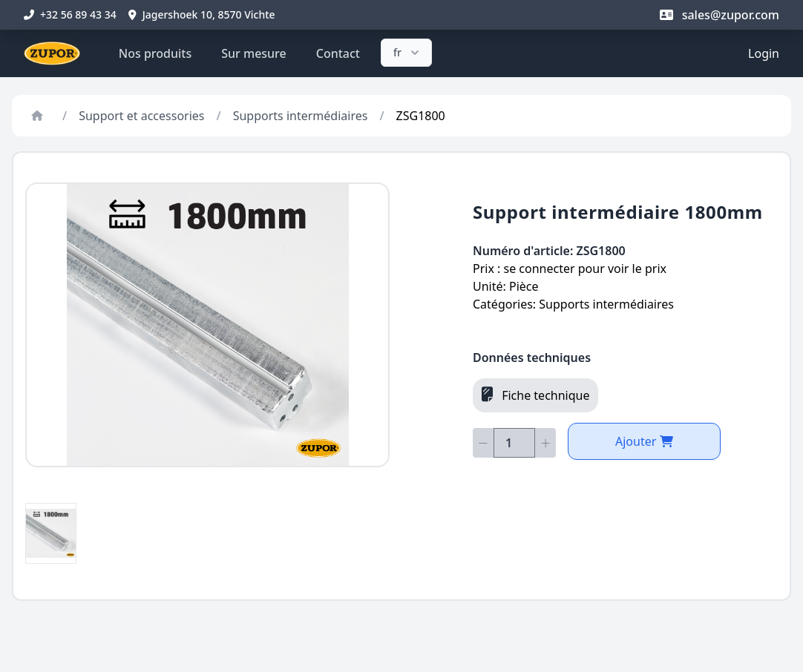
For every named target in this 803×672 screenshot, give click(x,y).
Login (764, 53)
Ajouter (644, 441)
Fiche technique (535, 395)
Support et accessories (141, 116)
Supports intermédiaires (301, 116)
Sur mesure (254, 53)
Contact (338, 53)
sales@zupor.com (720, 15)
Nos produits (155, 53)
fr (408, 53)
